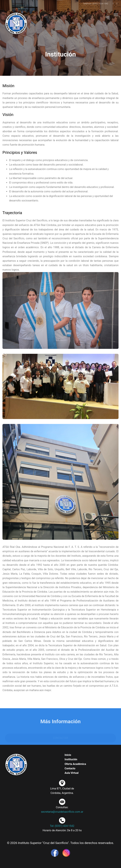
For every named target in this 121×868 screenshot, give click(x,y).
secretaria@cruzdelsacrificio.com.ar (62, 812)
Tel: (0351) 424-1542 (62, 826)
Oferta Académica (75, 764)
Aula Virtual (72, 773)
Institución (71, 759)
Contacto (70, 768)
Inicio (68, 755)
